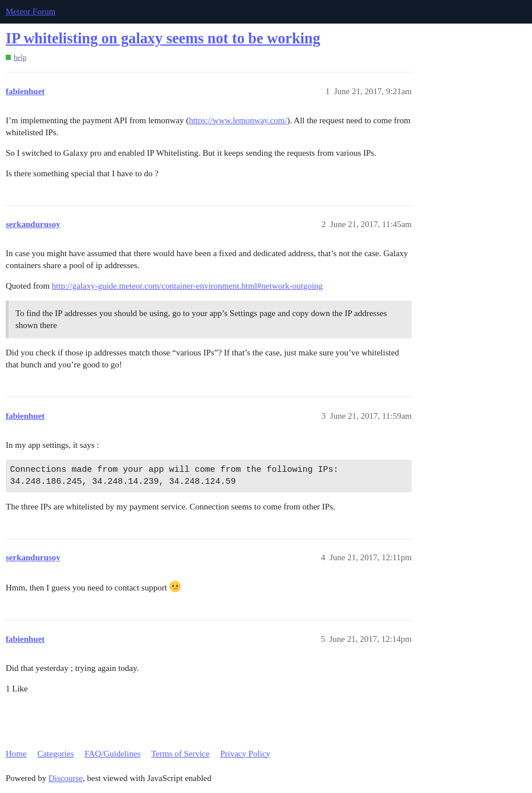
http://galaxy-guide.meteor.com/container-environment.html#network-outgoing (187, 286)
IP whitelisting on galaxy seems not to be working (163, 39)
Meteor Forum (31, 11)
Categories (55, 754)
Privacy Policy (245, 754)
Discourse (66, 778)
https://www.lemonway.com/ (238, 120)
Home (16, 754)
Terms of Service (180, 754)
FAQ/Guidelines (112, 754)
